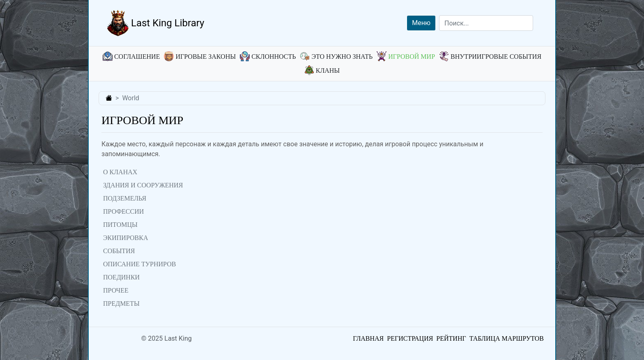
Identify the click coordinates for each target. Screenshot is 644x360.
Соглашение (131, 57)
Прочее (116, 290)
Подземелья (125, 198)
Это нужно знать (336, 57)
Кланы (322, 70)
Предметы (121, 303)
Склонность (268, 57)
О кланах (120, 172)
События (119, 251)
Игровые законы (200, 57)
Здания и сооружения (143, 185)
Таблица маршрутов (507, 338)
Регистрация (410, 338)
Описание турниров (139, 264)
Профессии (123, 211)
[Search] (486, 23)
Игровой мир (406, 57)
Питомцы (120, 225)
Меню (421, 23)
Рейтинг (451, 338)
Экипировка (125, 238)
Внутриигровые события (490, 57)
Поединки (121, 277)
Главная (368, 338)
